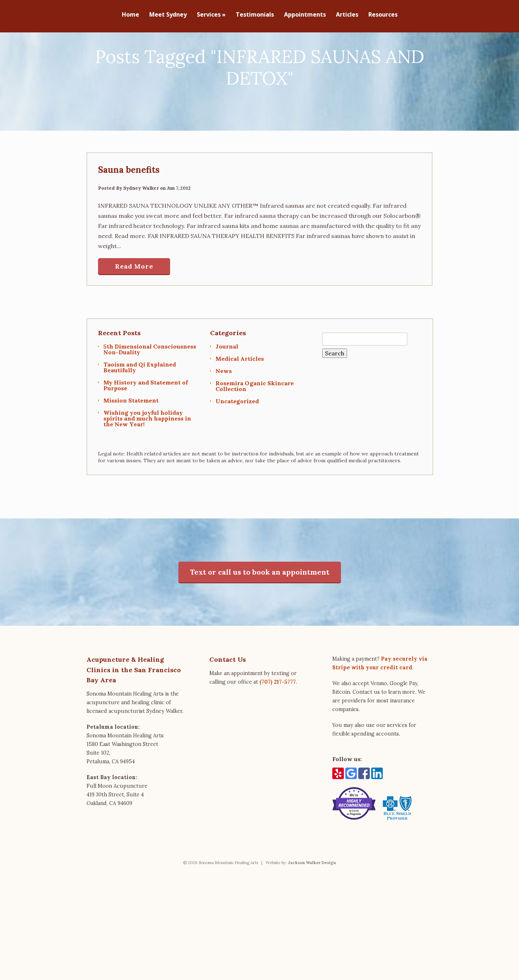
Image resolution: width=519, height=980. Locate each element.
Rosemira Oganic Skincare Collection (255, 411)
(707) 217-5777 (278, 707)
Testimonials (255, 15)
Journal (227, 372)
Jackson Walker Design (312, 888)
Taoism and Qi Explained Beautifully (140, 392)
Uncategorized (237, 426)
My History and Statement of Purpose (146, 410)
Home (130, 15)
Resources (383, 15)
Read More (134, 291)
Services (211, 15)
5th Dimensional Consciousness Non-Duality (150, 374)
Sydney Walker (141, 213)
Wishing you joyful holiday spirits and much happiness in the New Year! (147, 444)
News (224, 396)
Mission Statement (131, 426)
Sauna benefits (129, 195)
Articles (347, 15)
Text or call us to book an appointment (260, 597)
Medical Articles (240, 384)
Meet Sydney (168, 15)
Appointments (305, 15)
